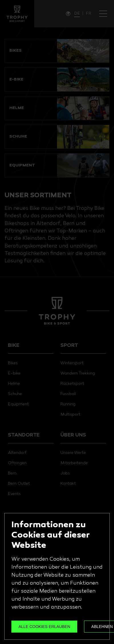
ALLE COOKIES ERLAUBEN (44, 627)
